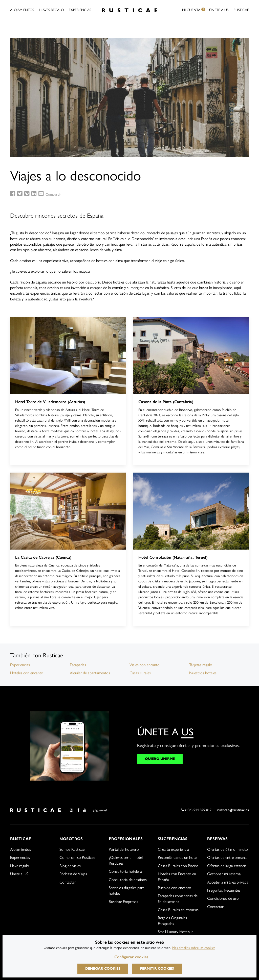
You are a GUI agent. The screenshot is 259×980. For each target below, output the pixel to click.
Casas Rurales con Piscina (178, 866)
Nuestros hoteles (203, 673)
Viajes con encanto (145, 665)
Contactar (68, 882)
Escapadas (78, 665)
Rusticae (241, 10)
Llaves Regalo (51, 10)
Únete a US (219, 10)
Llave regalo (20, 866)
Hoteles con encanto (27, 673)
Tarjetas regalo (201, 665)
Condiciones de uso (223, 898)
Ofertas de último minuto (228, 849)
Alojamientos (22, 10)
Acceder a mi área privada (228, 882)
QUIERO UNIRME (160, 759)
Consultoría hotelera (125, 871)
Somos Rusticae (72, 849)
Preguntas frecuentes (224, 890)
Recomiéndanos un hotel (178, 857)
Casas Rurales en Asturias (178, 910)
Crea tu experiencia (173, 849)
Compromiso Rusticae (77, 857)
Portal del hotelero (124, 849)
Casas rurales (140, 673)
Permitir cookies (157, 969)
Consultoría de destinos (128, 880)
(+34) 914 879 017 (196, 810)
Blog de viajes (70, 866)
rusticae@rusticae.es (233, 810)
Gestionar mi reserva (224, 874)
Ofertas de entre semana (227, 857)
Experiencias (80, 10)
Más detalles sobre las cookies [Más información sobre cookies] (194, 948)
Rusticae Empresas (123, 902)
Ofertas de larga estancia (227, 866)
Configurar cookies (131, 957)
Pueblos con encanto (175, 888)
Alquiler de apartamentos (90, 673)
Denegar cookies (103, 969)
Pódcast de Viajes (73, 874)
